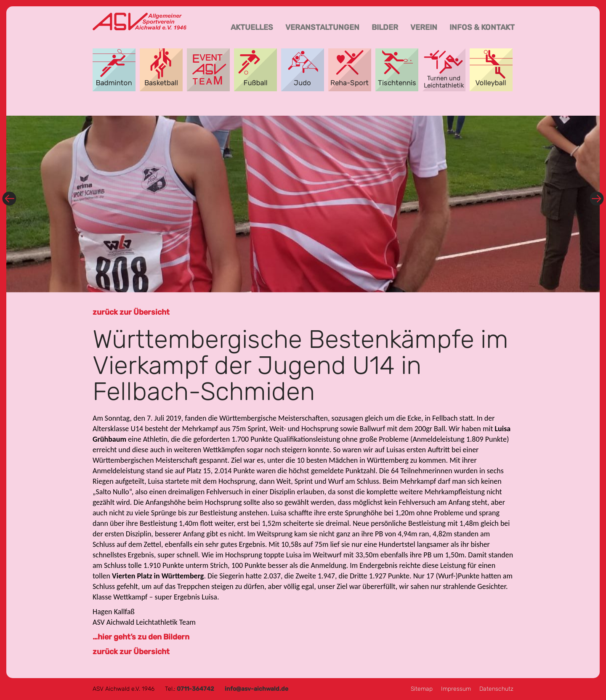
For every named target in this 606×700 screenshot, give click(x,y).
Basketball (161, 70)
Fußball (255, 70)
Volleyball (491, 70)
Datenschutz (496, 689)
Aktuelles (252, 27)
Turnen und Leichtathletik (444, 70)
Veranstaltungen (322, 27)
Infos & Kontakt (482, 27)
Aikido (303, 70)
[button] (51, 204)
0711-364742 (195, 689)
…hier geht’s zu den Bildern (141, 637)
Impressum (456, 689)
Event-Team (208, 70)
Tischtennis (397, 70)
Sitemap (422, 689)
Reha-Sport (350, 70)
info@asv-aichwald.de (256, 689)
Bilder (385, 27)
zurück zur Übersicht (131, 312)
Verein (424, 27)
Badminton (114, 70)
